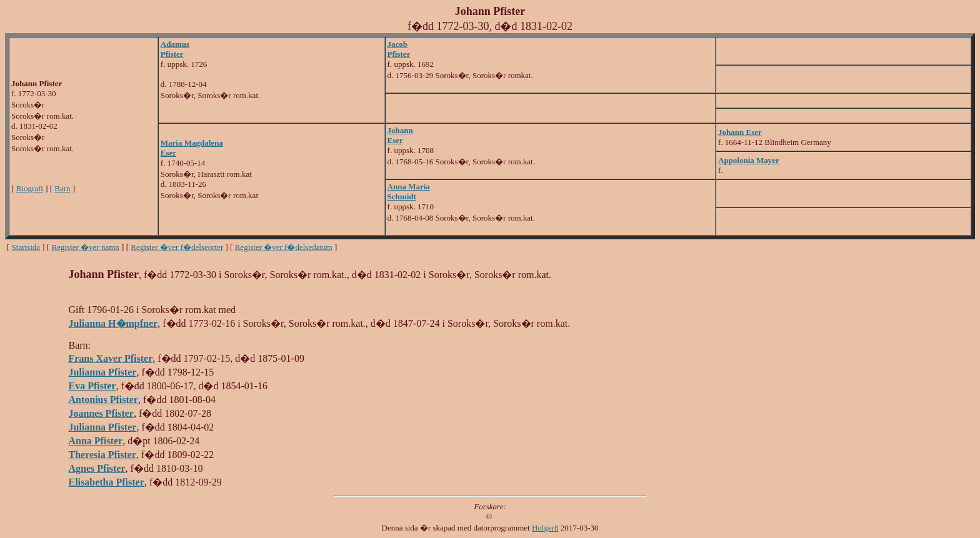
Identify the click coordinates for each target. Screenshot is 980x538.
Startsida (26, 247)
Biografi (30, 188)
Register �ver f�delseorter (177, 247)
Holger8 (545, 528)
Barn (62, 188)
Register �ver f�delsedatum (284, 247)
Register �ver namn (86, 247)
